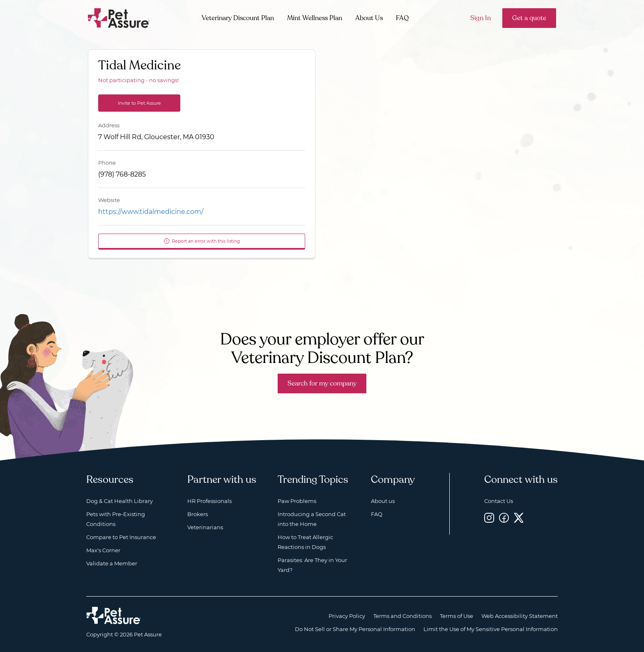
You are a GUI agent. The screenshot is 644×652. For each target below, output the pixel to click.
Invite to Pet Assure (139, 103)
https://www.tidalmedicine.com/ (151, 212)
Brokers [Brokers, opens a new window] (198, 514)
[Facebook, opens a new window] (504, 518)
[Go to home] (119, 17)
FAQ (402, 18)
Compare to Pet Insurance (121, 537)
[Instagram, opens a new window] (489, 518)
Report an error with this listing (202, 241)
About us (383, 501)
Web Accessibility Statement (520, 616)
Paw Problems (297, 501)
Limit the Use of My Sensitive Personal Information (491, 629)
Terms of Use (457, 616)
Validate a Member (112, 563)
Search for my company (322, 383)
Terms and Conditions (402, 616)
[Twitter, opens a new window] (519, 518)
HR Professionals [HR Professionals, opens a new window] (209, 501)
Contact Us (499, 501)
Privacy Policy (347, 616)
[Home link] (114, 615)
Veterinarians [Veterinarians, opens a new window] (205, 527)
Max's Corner (103, 550)
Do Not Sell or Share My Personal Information (355, 629)
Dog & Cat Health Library (120, 501)
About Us (369, 18)
